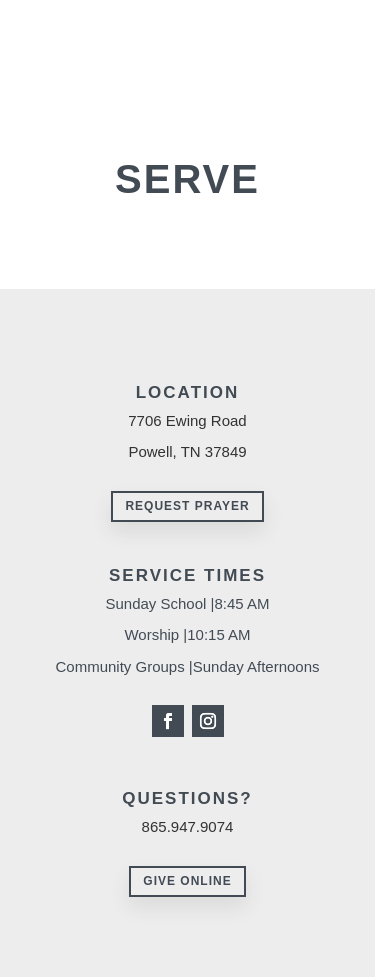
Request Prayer (187, 506)
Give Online (187, 881)
